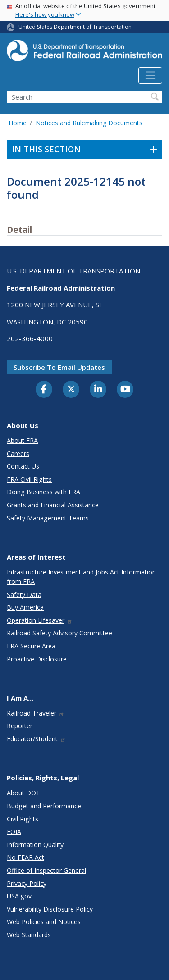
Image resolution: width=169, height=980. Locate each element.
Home (18, 123)
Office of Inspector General (46, 870)
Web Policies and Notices (44, 922)
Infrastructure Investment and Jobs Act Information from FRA (81, 577)
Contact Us (23, 466)
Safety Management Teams (48, 518)
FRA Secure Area (31, 646)
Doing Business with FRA (43, 492)
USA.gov (19, 896)
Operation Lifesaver (40, 620)
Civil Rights (23, 819)
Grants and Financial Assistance (53, 505)
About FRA (22, 440)
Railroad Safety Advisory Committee (59, 633)
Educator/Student (36, 739)
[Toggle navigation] (150, 76)
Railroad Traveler (36, 713)
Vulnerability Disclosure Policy (50, 909)
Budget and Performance (44, 806)
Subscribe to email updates (59, 367)
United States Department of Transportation (75, 27)
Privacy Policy (27, 883)
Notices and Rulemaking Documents (89, 123)
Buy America (25, 607)
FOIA (14, 832)
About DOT (23, 793)
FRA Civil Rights (29, 479)
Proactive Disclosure (37, 659)
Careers (18, 454)
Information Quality (35, 845)
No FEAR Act (25, 857)
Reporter (20, 726)
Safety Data (24, 595)
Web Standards (29, 935)
